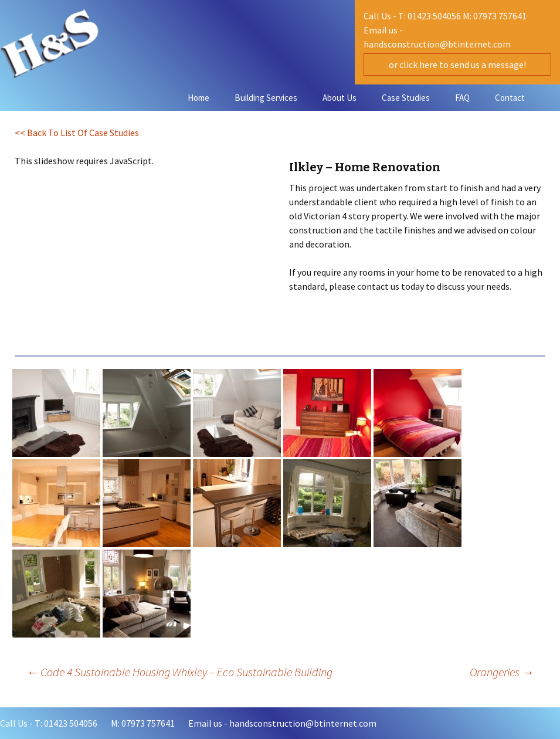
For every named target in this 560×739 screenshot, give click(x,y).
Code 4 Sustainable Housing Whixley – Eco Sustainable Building (179, 672)
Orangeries (502, 672)
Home (198, 98)
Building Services (266, 98)
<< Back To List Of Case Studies (77, 133)
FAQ (462, 98)
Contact (510, 98)
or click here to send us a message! (457, 65)
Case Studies (406, 98)
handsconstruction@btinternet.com (437, 44)
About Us (340, 98)
